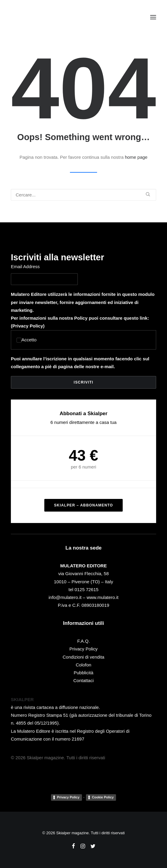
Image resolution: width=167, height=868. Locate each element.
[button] (153, 17)
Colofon (83, 665)
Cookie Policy (103, 797)
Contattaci (83, 680)
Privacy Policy (28, 326)
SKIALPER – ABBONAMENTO (83, 505)
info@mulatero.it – (68, 597)
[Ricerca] (83, 195)
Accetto (27, 340)
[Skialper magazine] (37, 17)
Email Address (25, 266)
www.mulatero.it (102, 597)
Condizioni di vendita (83, 657)
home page (136, 157)
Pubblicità (83, 673)
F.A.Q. (83, 641)
